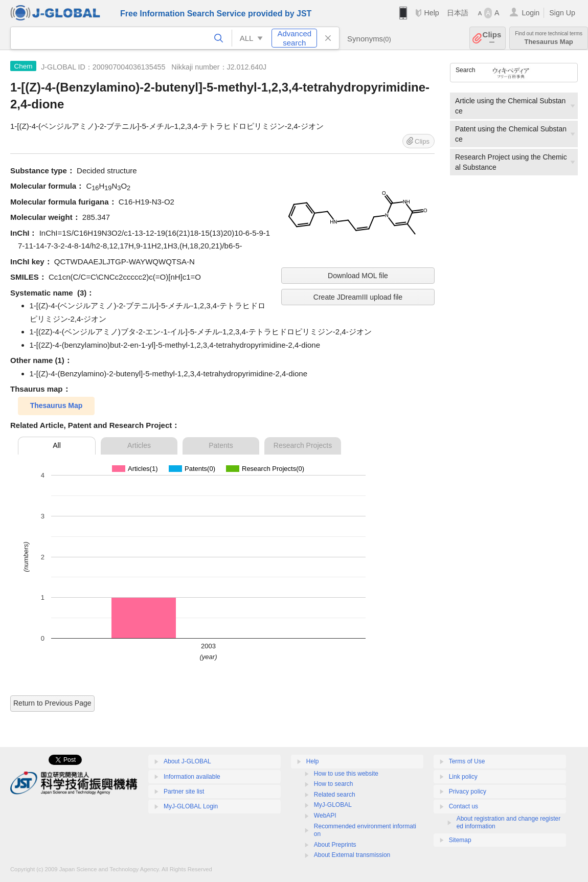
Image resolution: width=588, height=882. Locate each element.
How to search (334, 784)
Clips (492, 38)
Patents (221, 445)
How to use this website (346, 774)
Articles (139, 445)
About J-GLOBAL (187, 761)
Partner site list (184, 791)
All (57, 445)
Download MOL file (358, 276)
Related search (335, 795)
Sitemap (460, 840)
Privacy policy (468, 791)
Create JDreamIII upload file (358, 297)
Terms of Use (467, 761)
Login (530, 13)
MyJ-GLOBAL (333, 805)
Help (431, 13)
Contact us (463, 806)
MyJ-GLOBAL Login (191, 806)
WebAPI (325, 816)
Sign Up (562, 13)
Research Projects (303, 445)
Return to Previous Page (52, 703)
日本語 (458, 13)
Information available (192, 777)
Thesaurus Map (549, 38)
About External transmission (352, 855)
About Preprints (335, 845)
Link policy (463, 777)
